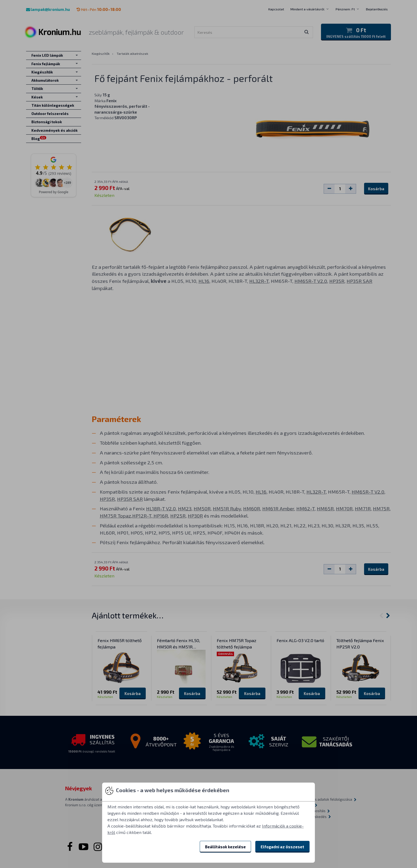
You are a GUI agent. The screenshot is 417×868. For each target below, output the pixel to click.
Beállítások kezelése (225, 847)
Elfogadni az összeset (282, 847)
